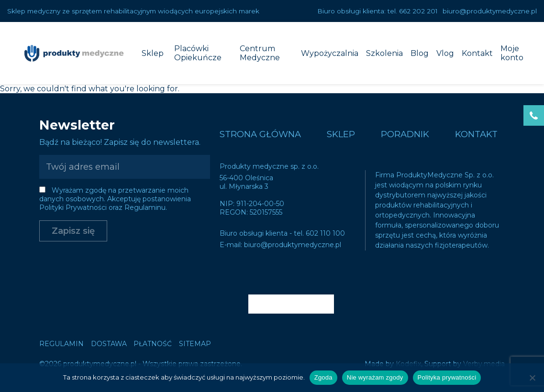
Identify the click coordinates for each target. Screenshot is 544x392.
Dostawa (109, 344)
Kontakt (477, 53)
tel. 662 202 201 (413, 11)
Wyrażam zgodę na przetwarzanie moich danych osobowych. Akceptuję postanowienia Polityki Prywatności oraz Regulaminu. (115, 199)
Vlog (445, 53)
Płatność (153, 344)
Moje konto (512, 53)
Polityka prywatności (447, 377)
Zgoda (323, 377)
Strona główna (260, 134)
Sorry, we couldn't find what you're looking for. (272, 196)
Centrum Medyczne (260, 53)
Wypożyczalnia (330, 53)
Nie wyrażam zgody (375, 377)
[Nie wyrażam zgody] (532, 378)
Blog (420, 53)
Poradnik (405, 134)
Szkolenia (384, 53)
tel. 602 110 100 (319, 233)
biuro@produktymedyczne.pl (490, 11)
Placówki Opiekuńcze (198, 53)
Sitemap (195, 344)
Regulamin (61, 344)
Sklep (153, 53)
